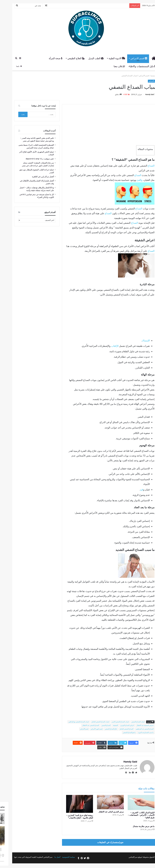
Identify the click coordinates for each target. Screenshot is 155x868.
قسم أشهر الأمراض (88, 729)
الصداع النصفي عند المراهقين (136, 729)
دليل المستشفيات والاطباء (134, 66)
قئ (133, 490)
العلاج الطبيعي (67, 58)
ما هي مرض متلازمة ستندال (135, 826)
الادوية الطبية (108, 58)
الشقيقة (107, 725)
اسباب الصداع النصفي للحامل (91, 722)
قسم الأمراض (75, 729)
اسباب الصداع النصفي (129, 722)
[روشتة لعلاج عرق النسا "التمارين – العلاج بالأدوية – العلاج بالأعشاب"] (71, 804)
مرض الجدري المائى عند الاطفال (102, 812)
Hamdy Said (141, 95)
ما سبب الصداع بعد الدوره (137, 733)
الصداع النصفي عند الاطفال (82, 725)
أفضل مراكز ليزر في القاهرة (34, 177)
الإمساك (137, 340)
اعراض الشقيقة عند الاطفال (136, 725)
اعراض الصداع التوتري (118, 725)
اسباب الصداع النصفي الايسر (111, 722)
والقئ (131, 180)
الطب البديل (87, 58)
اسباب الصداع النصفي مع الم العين (70, 722)
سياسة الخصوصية (60, 857)
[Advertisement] (101, 123)
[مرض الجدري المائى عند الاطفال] (101, 802)
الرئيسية (146, 76)
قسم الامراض (130, 58)
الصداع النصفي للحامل (118, 729)
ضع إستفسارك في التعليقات (101, 842)
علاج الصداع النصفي (102, 729)
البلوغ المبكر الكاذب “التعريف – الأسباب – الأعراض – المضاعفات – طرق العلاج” (132, 815)
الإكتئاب (106, 346)
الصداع (142, 166)
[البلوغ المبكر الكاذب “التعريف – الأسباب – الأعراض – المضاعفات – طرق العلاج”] (132, 802)
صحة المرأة (47, 58)
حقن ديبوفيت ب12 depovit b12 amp (31, 159)
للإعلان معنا (110, 66)
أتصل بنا (48, 857)
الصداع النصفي (97, 725)
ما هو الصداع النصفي (120, 733)
